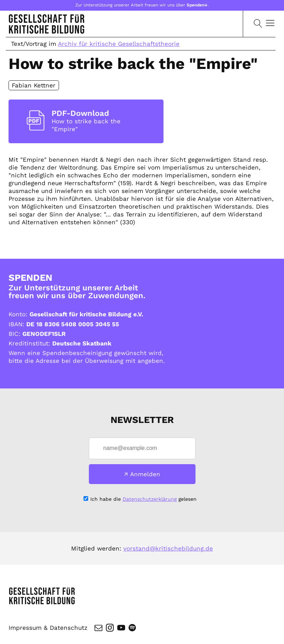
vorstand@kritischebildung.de (168, 548)
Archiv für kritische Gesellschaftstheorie (119, 44)
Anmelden (145, 474)
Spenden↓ (197, 5)
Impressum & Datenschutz (48, 628)
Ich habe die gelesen (143, 499)
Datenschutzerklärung (150, 499)
